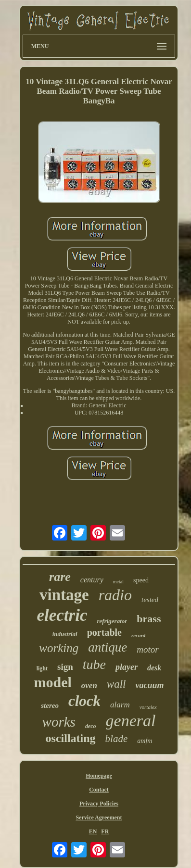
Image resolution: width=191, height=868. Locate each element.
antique (108, 647)
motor (147, 649)
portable (104, 632)
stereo (50, 705)
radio (115, 595)
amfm (145, 741)
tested (150, 600)
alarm (120, 705)
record (138, 635)
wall (116, 684)
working (59, 648)
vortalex (148, 707)
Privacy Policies (99, 804)
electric (62, 615)
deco (91, 726)
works (59, 722)
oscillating (71, 738)
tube (94, 664)
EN (93, 831)
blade (117, 739)
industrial (65, 634)
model (52, 682)
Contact (99, 790)
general (131, 721)
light (42, 668)
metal (118, 582)
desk (154, 668)
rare (60, 577)
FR (105, 831)
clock (84, 701)
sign (65, 667)
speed (141, 580)
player (127, 667)
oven (89, 686)
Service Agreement (99, 818)
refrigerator (112, 621)
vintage (64, 595)
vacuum (149, 685)
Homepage (99, 776)
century (92, 580)
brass (149, 619)
